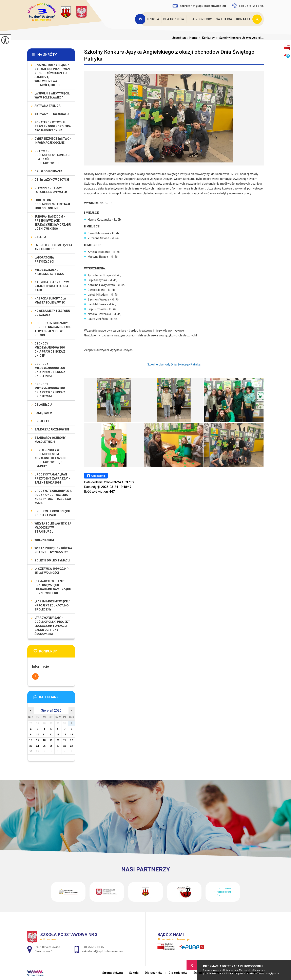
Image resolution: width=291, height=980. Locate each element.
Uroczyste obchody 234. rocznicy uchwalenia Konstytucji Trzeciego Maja (53, 497)
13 (58, 735)
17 (38, 740)
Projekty (42, 421)
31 (38, 752)
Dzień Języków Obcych (52, 180)
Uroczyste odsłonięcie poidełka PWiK (53, 513)
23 (31, 746)
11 (44, 735)
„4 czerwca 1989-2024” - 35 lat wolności (52, 571)
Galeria (40, 237)
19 (51, 740)
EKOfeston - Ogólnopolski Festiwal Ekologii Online (53, 204)
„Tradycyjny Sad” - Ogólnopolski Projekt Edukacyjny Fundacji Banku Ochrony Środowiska (52, 626)
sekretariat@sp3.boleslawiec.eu (199, 6)
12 (51, 735)
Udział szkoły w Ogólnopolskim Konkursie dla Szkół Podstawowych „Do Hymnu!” (50, 458)
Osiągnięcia (43, 405)
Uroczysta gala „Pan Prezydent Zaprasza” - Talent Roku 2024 (52, 478)
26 (51, 746)
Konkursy (206, 38)
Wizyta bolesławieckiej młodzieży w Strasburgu (53, 528)
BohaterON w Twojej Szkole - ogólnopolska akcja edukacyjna (53, 126)
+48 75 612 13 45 (248, 6)
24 (38, 746)
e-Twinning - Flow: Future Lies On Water (51, 190)
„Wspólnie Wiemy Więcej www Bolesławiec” (53, 95)
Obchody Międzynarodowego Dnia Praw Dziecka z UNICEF (50, 350)
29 (72, 746)
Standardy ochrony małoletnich (50, 440)
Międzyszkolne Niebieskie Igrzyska (49, 272)
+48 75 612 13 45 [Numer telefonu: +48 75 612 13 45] (93, 947)
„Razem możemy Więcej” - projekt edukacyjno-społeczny (53, 605)
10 (38, 735)
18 (44, 740)
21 (65, 740)
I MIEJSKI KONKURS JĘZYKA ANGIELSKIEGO (53, 247)
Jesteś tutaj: (181, 38)
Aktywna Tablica (47, 106)
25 (44, 746)
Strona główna (141, 19)
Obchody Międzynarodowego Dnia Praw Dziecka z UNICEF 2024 (50, 390)
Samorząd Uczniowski (52, 429)
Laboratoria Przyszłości (44, 260)
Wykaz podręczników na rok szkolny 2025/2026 (53, 550)
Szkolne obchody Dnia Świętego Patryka (174, 364)
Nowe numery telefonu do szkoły (52, 313)
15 (72, 735)
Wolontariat (45, 540)
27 (58, 746)
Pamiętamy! (43, 413)
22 (72, 740)
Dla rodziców (200, 19)
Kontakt (243, 19)
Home (193, 38)
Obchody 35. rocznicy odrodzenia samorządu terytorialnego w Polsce (53, 329)
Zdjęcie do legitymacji (52, 560)
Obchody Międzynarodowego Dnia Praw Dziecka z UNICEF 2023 (50, 370)
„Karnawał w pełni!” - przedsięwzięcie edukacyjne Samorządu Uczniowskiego (53, 587)
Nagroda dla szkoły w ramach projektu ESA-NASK (52, 286)
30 (31, 752)
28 (65, 746)
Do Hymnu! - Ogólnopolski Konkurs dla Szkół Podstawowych (52, 157)
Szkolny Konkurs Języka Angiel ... (239, 38)
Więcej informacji (35, 676)
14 (65, 735)
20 (58, 740)
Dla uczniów (174, 19)
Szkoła (153, 19)
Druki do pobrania (48, 171)
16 (31, 740)
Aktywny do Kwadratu (52, 114)
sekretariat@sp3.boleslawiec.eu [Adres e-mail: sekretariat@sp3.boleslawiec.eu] (102, 951)
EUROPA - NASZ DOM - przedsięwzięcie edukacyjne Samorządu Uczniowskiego (53, 223)
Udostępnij (96, 476)
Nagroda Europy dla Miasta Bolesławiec (50, 300)
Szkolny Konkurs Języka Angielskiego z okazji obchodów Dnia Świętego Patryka (169, 55)
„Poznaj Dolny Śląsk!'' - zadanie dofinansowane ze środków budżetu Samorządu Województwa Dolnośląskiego (53, 75)
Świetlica (224, 19)
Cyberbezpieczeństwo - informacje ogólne (53, 141)
